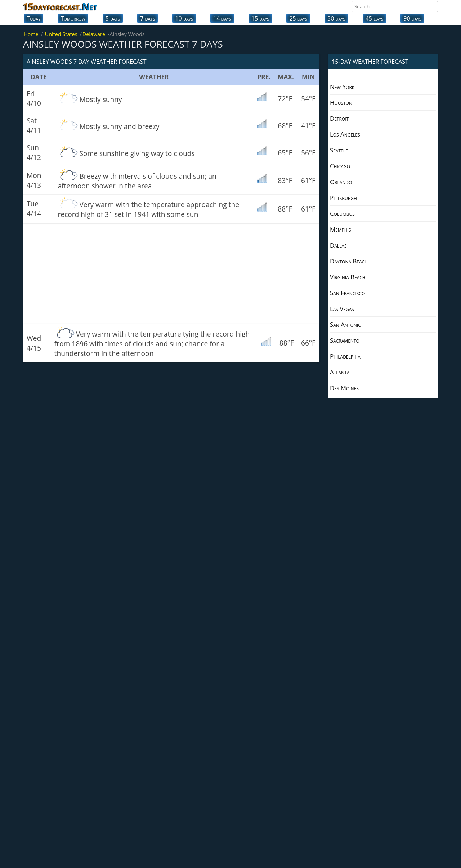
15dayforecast (60, 6)
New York (342, 87)
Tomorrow (73, 18)
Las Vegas (342, 309)
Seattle (339, 150)
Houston (341, 103)
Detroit (339, 118)
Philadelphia (345, 356)
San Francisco (347, 293)
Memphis (341, 229)
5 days (113, 18)
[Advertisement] (171, 273)
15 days (260, 18)
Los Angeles (345, 134)
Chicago (340, 166)
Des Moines (344, 388)
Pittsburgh (343, 198)
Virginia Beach (348, 277)
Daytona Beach (349, 261)
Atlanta (340, 372)
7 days (147, 18)
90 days (412, 18)
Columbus (342, 213)
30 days (336, 18)
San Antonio (346, 324)
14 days (222, 18)
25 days (298, 18)
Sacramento (345, 340)
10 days (184, 18)
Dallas (338, 245)
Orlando (341, 182)
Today (33, 18)
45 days (375, 18)
